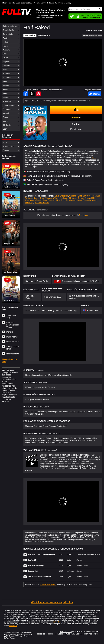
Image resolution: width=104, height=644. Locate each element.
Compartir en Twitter (32, 94)
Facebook (95, 94)
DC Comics (7, 125)
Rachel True (39, 198)
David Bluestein (84, 200)
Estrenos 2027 (27, 3)
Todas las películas (10, 26)
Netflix (5, 142)
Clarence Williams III (53, 198)
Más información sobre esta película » (52, 602)
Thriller (5, 70)
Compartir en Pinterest (39, 94)
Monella (10, 332)
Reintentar (83, 215)
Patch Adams (12, 337)
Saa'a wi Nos (33, 560)
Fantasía (6, 97)
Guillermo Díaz (76, 196)
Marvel (5, 121)
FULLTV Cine (66, 632)
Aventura (6, 50)
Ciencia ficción (8, 30)
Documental (7, 109)
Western (6, 85)
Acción (5, 38)
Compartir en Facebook (26, 94)
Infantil (5, 93)
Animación (7, 101)
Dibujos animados (10, 105)
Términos (88, 634)
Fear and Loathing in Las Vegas (13, 325)
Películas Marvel (40, 3)
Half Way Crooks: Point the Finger (42, 554)
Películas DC (52, 3)
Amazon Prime (8, 146)
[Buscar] (85, 9)
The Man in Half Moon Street (40, 577)
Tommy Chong (84, 198)
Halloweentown (13, 354)
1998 (94, 158)
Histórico (6, 42)
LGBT (5, 129)
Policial (6, 46)
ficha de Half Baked (48, 585)
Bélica (5, 54)
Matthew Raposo (42, 203)
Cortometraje (8, 34)
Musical (6, 113)
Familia (6, 89)
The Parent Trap (11, 317)
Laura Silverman (70, 198)
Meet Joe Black (13, 342)
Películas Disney (65, 3)
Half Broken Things (36, 566)
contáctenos (58, 622)
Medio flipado (44, 35)
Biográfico (7, 62)
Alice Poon (60, 200)
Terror (5, 81)
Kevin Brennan (49, 200)
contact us (13, 626)
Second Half (33, 571)
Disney (5, 117)
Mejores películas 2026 (11, 3)
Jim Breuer (87, 196)
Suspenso (7, 74)
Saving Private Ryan (12, 348)
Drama (5, 58)
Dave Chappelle (61, 196)
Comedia (6, 66)
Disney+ (6, 150)
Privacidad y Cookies (74, 634)
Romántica (7, 78)
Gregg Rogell (36, 200)
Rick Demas (71, 200)
